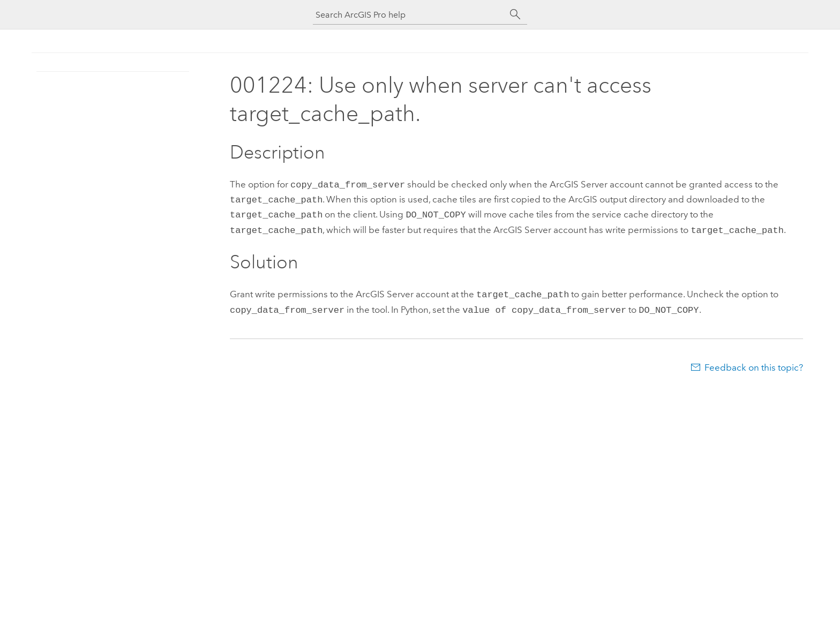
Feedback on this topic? (754, 361)
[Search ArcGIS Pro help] (409, 15)
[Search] (515, 14)
